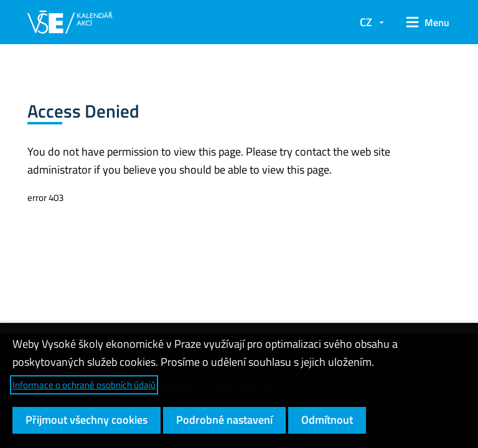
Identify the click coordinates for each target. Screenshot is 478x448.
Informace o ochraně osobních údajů (84, 385)
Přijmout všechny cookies (87, 420)
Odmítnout (327, 420)
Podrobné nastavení (224, 420)
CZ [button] (366, 22)
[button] (424, 22)
